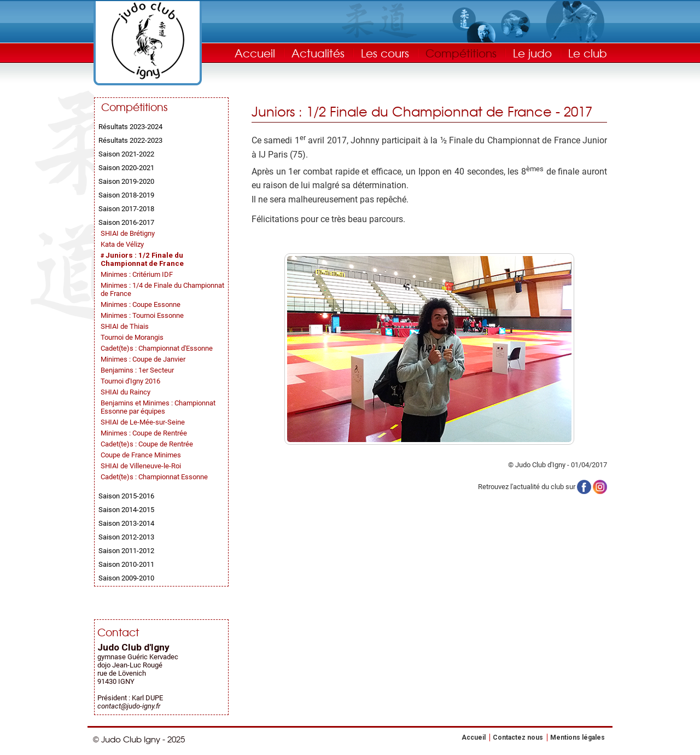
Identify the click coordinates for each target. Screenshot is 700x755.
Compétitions (461, 53)
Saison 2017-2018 (126, 209)
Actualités (318, 53)
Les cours (385, 53)
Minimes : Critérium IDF (137, 274)
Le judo (532, 53)
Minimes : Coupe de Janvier (143, 359)
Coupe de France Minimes (141, 455)
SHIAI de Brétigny (128, 233)
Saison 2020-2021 (126, 168)
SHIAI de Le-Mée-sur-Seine (143, 422)
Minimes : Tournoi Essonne (142, 315)
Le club (588, 53)
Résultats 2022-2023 (130, 140)
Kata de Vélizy (122, 244)
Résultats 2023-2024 (130, 127)
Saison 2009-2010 (126, 578)
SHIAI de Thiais (125, 326)
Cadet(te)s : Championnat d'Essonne (157, 348)
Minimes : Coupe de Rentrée (144, 433)
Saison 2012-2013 (126, 537)
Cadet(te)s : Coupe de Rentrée (147, 444)
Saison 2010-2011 (126, 564)
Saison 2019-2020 (126, 181)
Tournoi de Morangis (132, 337)
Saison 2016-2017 (126, 222)
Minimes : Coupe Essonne (141, 304)
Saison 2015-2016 (126, 496)
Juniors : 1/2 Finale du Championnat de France (142, 259)
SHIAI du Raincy (126, 392)
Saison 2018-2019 (126, 195)
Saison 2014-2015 (126, 510)
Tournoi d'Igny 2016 (130, 381)
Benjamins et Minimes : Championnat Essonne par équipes (158, 407)
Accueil (255, 53)
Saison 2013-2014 (126, 523)
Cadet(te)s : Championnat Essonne (154, 477)
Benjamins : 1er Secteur (137, 370)
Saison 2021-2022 (126, 154)
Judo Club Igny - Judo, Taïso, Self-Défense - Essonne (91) (148, 41)
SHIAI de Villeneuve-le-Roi (141, 466)
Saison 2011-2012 (126, 551)
